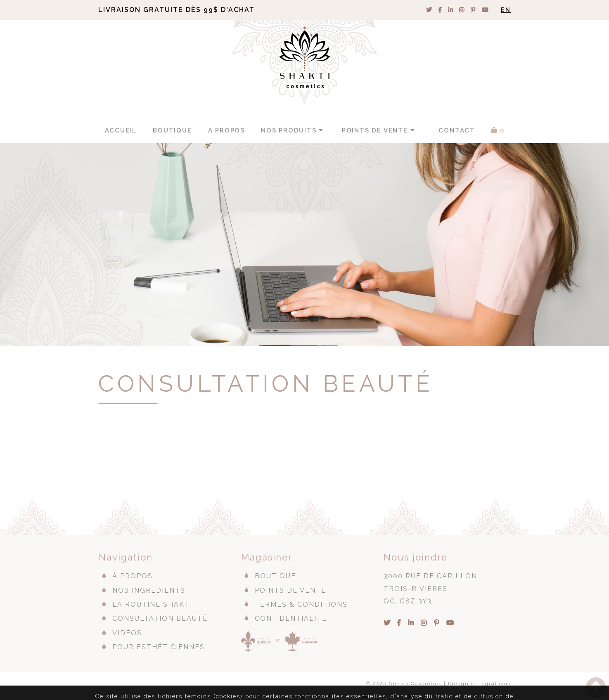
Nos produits (293, 130)
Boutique (172, 130)
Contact (457, 130)
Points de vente (379, 130)
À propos (226, 130)
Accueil (121, 130)
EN (506, 10)
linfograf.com (491, 683)
